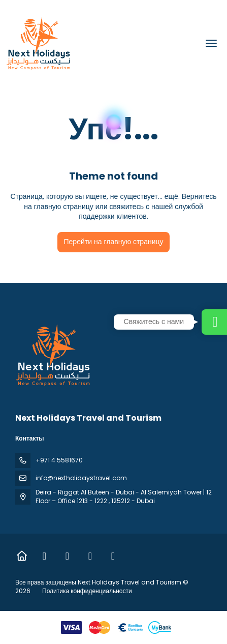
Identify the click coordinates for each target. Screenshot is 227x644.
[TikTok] (90, 556)
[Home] (22, 556)
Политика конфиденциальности (87, 591)
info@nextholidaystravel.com (81, 478)
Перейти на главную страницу (114, 242)
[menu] (211, 43)
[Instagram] (67, 556)
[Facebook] (44, 556)
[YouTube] (113, 556)
